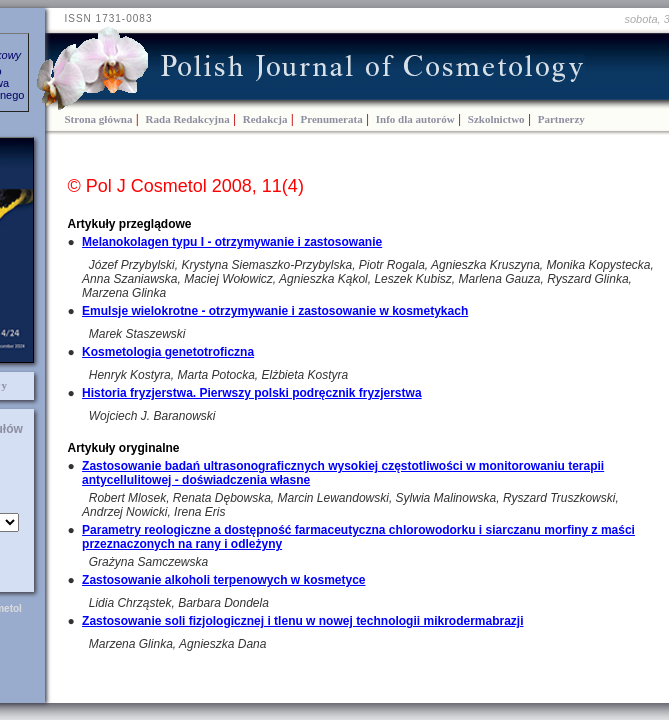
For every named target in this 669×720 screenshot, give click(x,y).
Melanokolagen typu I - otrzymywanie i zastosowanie (232, 242)
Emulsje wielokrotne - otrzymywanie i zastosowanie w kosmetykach (275, 311)
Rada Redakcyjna (188, 119)
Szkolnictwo (496, 119)
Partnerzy (561, 119)
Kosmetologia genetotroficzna (168, 352)
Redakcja (265, 119)
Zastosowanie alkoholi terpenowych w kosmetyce (223, 580)
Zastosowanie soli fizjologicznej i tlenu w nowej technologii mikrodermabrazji (302, 621)
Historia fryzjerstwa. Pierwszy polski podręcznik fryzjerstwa (251, 393)
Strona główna (99, 119)
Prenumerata (332, 119)
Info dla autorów (415, 119)
